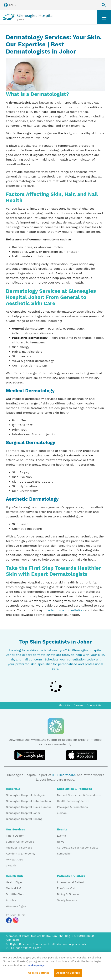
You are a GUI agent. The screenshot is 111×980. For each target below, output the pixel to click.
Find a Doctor (15, 836)
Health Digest (15, 882)
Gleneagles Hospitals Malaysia (26, 795)
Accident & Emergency (21, 854)
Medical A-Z (14, 888)
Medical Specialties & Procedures (79, 795)
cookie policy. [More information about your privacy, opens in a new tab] (36, 966)
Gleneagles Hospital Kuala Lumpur (29, 807)
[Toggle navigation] (104, 17)
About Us (65, 705)
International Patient (71, 882)
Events (62, 836)
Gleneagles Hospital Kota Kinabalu (28, 801)
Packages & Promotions (72, 807)
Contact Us (94, 705)
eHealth (11, 865)
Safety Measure (67, 900)
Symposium (65, 854)
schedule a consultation (66, 610)
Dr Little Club (15, 894)
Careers (79, 705)
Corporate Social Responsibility (78, 848)
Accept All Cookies (68, 974)
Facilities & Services (19, 848)
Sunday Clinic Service (20, 842)
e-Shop (62, 813)
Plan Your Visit (66, 888)
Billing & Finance (68, 894)
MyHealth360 (15, 859)
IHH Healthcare (64, 775)
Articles (11, 900)
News (61, 842)
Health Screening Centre (73, 801)
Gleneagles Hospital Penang (24, 819)
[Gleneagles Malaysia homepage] (28, 17)
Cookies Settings (39, 974)
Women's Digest (16, 906)
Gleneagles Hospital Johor (23, 813)
